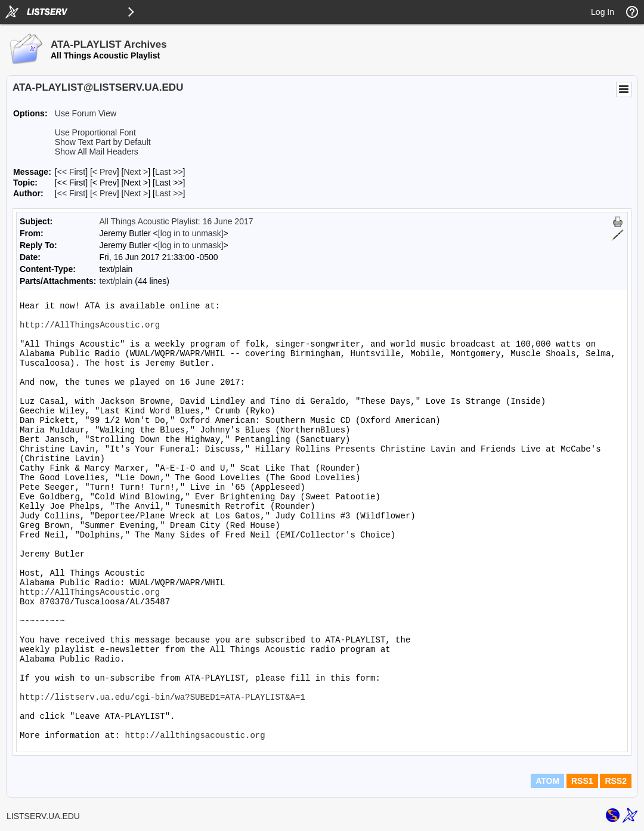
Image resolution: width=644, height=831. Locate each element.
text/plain (116, 281)
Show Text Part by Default (103, 142)
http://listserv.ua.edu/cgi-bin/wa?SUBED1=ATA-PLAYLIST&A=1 (162, 697)
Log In (603, 12)
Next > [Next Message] (136, 172)
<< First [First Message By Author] (71, 193)
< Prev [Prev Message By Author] (105, 193)
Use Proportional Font (95, 132)
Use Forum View (86, 113)
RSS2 (616, 781)
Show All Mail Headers (97, 152)
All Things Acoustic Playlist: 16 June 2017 (176, 221)
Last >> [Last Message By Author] (169, 193)
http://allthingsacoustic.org (195, 736)
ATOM (547, 781)
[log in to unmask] (191, 233)
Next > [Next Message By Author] (136, 193)
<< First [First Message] (71, 172)
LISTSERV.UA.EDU (43, 816)
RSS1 (582, 781)
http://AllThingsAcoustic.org (90, 325)
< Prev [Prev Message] (105, 172)
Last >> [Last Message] (169, 172)
